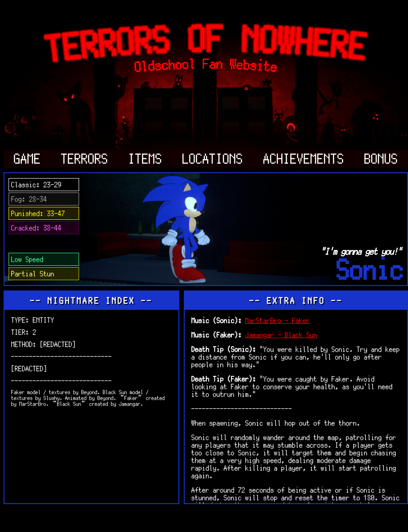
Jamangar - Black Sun (281, 335)
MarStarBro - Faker (278, 320)
